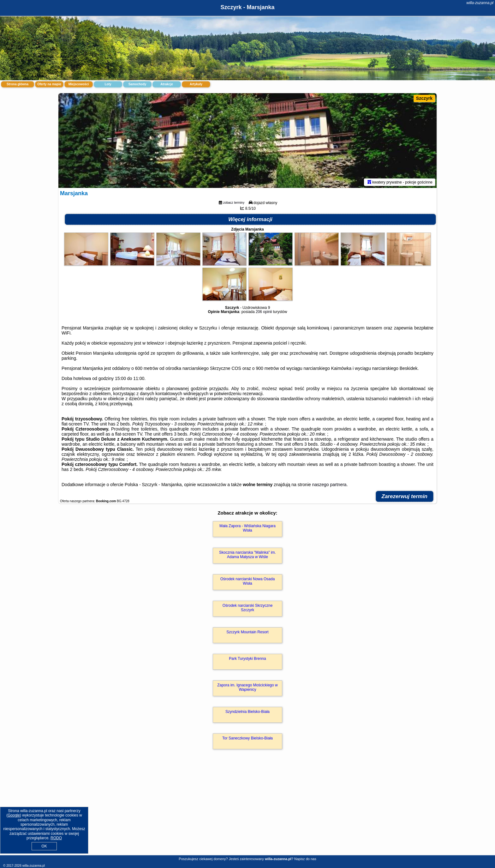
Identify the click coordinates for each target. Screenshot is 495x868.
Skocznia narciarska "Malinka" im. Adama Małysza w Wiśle (247, 555)
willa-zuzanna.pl (480, 3)
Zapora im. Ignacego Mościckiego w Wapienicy (247, 687)
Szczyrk (424, 98)
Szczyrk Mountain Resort (247, 632)
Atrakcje (167, 84)
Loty (108, 84)
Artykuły (196, 84)
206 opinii (264, 312)
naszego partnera (329, 485)
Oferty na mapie (49, 84)
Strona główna (18, 84)
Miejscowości (79, 84)
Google (14, 815)
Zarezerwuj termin (405, 496)
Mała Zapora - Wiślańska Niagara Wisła (247, 528)
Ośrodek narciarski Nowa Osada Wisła (248, 581)
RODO (56, 838)
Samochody (137, 84)
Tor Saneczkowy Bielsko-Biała (247, 738)
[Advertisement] (247, 809)
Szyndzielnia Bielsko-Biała (247, 712)
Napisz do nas (305, 859)
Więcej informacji (250, 219)
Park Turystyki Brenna (247, 659)
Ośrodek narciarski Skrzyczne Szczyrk (248, 608)
